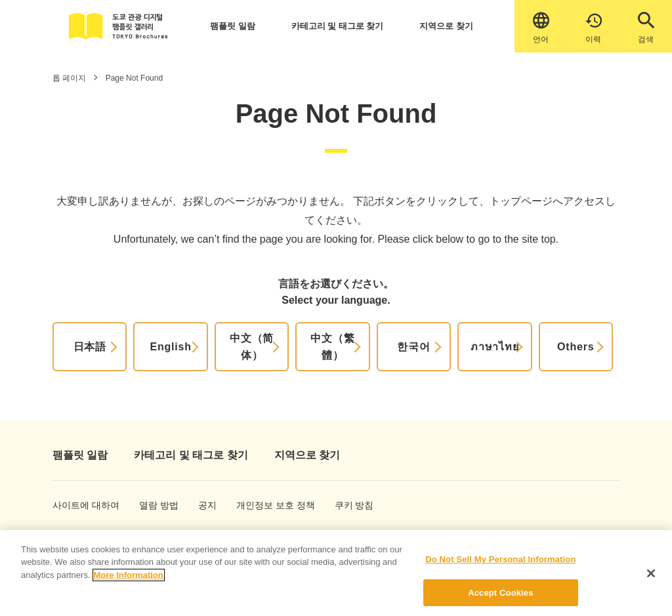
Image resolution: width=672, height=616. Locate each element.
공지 (207, 505)
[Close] (651, 581)
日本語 (90, 347)
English (170, 347)
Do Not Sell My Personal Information (500, 567)
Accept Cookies (500, 600)
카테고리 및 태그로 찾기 (338, 26)
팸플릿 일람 (233, 26)
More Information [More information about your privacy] (129, 583)
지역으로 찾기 (446, 26)
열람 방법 (154, 505)
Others (576, 347)
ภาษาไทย (495, 347)
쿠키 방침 (349, 505)
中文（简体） (252, 347)
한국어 (413, 347)
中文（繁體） (332, 347)
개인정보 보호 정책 (261, 505)
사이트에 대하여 (74, 505)
